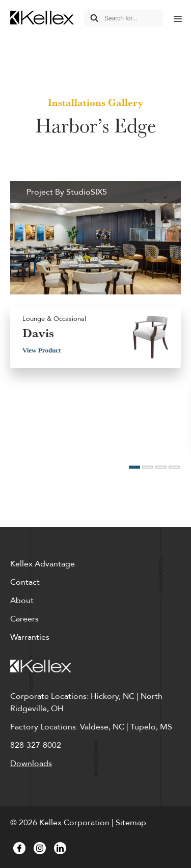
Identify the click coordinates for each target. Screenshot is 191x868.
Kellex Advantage (43, 564)
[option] (95, 279)
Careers (24, 619)
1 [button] (134, 467)
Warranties (30, 637)
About (22, 601)
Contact (25, 582)
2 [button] (148, 467)
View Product (42, 350)
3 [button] (161, 467)
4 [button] (174, 467)
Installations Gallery (95, 102)
